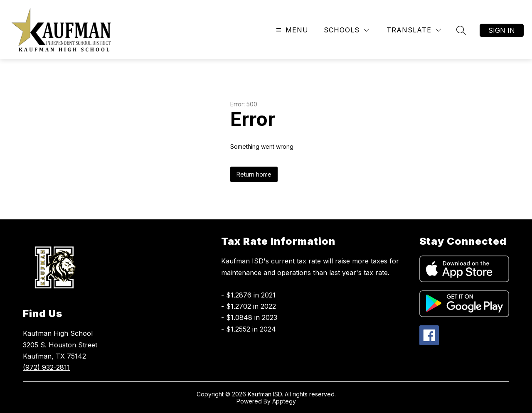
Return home (254, 174)
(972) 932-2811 (46, 367)
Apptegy (284, 401)
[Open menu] (291, 30)
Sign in (502, 30)
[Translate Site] (414, 30)
